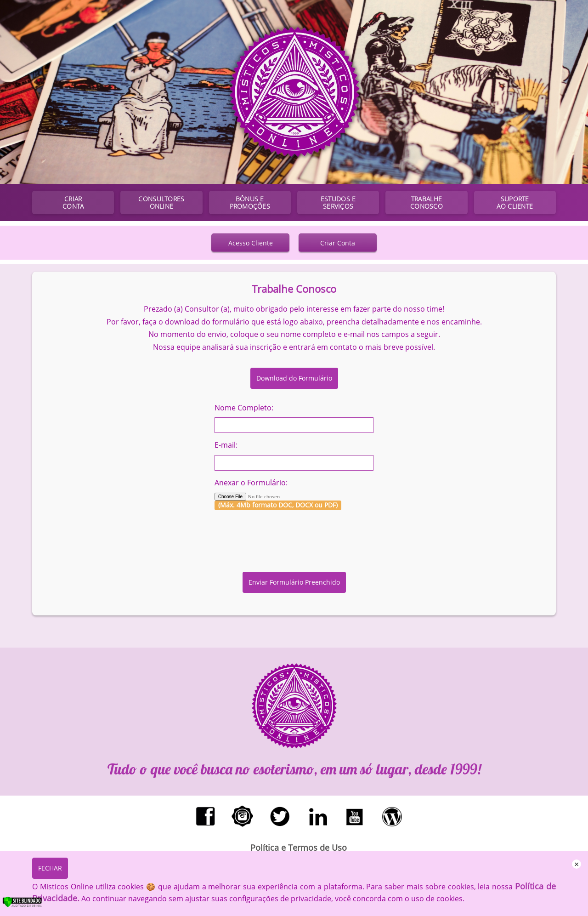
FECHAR (50, 868)
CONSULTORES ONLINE (161, 202)
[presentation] (294, 535)
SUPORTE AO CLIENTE (515, 202)
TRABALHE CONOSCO (427, 202)
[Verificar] (32, 905)
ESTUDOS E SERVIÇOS (338, 202)
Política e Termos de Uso (299, 848)
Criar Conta (338, 243)
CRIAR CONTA (73, 202)
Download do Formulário (294, 378)
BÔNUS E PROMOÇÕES (250, 202)
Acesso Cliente (251, 243)
